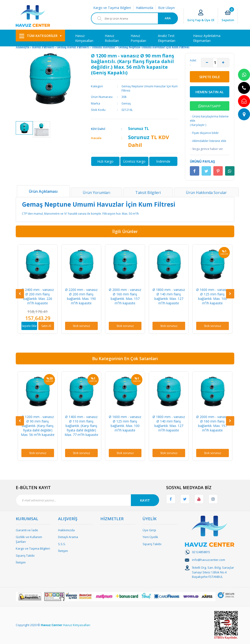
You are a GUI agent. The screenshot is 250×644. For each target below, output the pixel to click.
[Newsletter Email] (87, 500)
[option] (24, 128)
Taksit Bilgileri (148, 193)
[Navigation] (40, 36)
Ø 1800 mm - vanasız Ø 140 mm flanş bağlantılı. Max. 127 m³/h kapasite (169, 296)
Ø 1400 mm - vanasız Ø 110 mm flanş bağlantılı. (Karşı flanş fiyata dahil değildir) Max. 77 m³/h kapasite (81, 426)
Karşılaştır (198, 125)
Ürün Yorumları (96, 193)
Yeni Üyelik (150, 537)
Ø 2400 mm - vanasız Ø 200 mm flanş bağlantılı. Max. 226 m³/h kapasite (38, 296)
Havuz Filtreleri (43, 47)
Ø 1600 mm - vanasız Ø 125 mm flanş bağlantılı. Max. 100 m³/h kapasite (212, 296)
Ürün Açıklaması (43, 191)
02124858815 (201, 552)
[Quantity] (215, 63)
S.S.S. (62, 544)
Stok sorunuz (81, 326)
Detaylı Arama (68, 537)
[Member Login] (201, 16)
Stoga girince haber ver (206, 149)
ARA (168, 18)
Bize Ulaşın (166, 8)
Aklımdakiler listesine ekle (208, 141)
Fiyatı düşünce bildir (204, 133)
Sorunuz (136, 129)
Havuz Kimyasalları (77, 625)
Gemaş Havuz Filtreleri (73, 47)
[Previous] (20, 294)
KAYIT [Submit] (145, 500)
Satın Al (46, 326)
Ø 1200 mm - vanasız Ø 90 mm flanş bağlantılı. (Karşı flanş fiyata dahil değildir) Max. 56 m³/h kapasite (38, 426)
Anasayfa (22, 47)
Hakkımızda (145, 8)
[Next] (230, 294)
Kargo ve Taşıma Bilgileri (112, 8)
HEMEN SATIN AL (210, 92)
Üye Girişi (149, 530)
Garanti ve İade (27, 530)
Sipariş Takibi (25, 555)
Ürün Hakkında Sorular (206, 193)
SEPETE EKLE (210, 77)
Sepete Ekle (29, 326)
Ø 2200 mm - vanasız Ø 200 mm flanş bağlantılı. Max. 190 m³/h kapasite (81, 296)
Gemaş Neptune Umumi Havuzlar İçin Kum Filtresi (154, 47)
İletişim (21, 562)
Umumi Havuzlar (104, 47)
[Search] (134, 18)
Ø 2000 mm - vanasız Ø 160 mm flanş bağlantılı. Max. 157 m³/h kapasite (125, 296)
